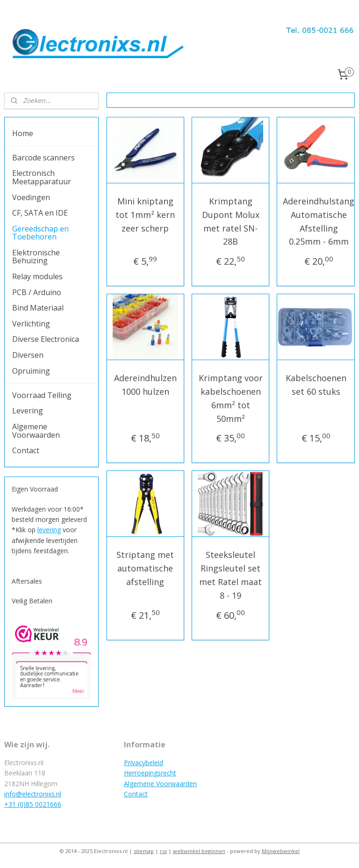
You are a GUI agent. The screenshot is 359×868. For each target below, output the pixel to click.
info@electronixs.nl (33, 794)
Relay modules (37, 276)
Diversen (28, 355)
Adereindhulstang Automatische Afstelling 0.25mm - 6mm (319, 221)
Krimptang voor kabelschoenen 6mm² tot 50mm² (231, 398)
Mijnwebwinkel (281, 851)
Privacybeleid (144, 763)
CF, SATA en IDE (40, 213)
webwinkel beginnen (199, 851)
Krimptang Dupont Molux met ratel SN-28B (231, 221)
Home (23, 133)
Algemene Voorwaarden (36, 431)
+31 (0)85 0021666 (33, 804)
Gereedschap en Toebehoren (40, 233)
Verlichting (31, 324)
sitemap (144, 851)
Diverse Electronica (46, 339)
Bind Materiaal (38, 308)
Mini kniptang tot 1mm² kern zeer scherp (146, 215)
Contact (26, 450)
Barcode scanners (43, 158)
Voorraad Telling (42, 395)
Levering (28, 411)
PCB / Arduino (37, 292)
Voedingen (31, 197)
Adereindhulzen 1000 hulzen (145, 385)
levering (49, 530)
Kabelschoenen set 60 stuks (316, 385)
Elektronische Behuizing (36, 257)
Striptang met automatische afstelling (146, 569)
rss (163, 851)
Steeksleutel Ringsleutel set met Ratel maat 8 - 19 (231, 575)
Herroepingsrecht (150, 773)
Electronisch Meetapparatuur (42, 177)
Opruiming (31, 371)
